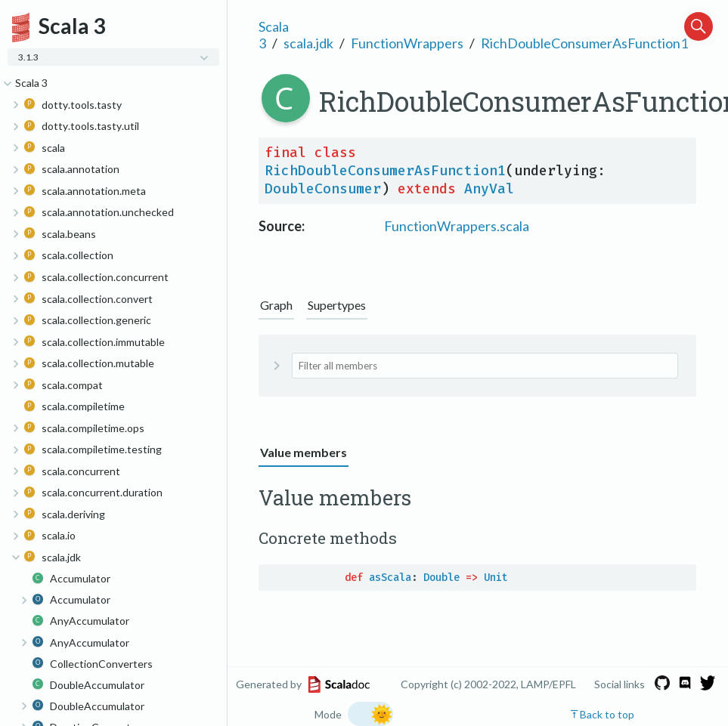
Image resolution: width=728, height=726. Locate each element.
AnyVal (489, 189)
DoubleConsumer (323, 189)
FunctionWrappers (407, 43)
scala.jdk (308, 43)
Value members (304, 452)
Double (441, 578)
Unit (496, 578)
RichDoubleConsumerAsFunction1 (584, 43)
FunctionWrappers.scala (457, 226)
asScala (390, 578)
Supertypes (337, 305)
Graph (276, 305)
